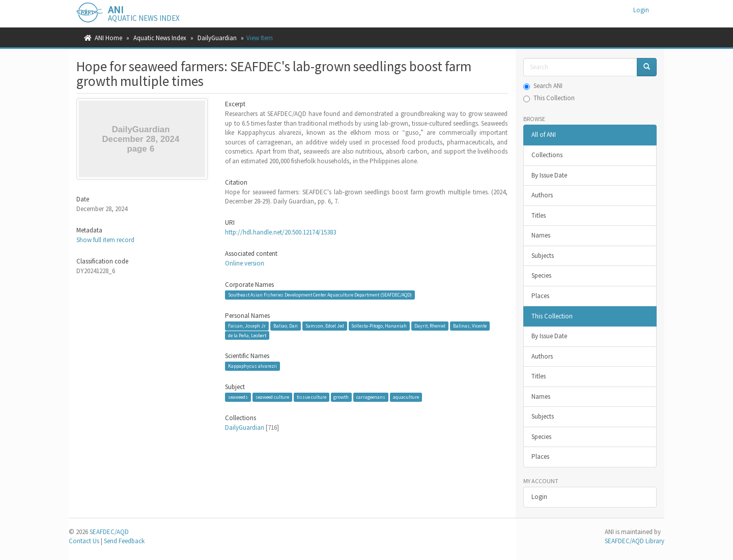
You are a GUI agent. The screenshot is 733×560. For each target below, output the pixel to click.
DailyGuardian (217, 38)
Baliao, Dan (286, 326)
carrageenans (371, 397)
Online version (245, 263)
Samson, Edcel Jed (325, 326)
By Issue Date (549, 175)
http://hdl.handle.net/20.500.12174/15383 (280, 232)
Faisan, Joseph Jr (247, 326)
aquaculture (406, 397)
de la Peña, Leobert (247, 335)
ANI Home (108, 38)
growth (341, 397)
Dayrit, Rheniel (430, 326)
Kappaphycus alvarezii (252, 366)
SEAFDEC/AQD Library (635, 541)
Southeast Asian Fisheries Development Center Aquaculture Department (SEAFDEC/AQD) (320, 295)
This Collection (549, 98)
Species (541, 275)
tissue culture (312, 397)
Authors (542, 195)
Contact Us (84, 541)
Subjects (543, 256)
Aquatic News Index (160, 38)
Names (541, 235)
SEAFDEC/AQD (109, 532)
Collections (547, 155)
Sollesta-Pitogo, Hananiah (379, 326)
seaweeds (238, 397)
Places (540, 296)
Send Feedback (124, 541)
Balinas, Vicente (470, 326)
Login (539, 497)
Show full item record (105, 240)
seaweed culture (272, 397)
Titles (539, 215)
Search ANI (543, 86)
